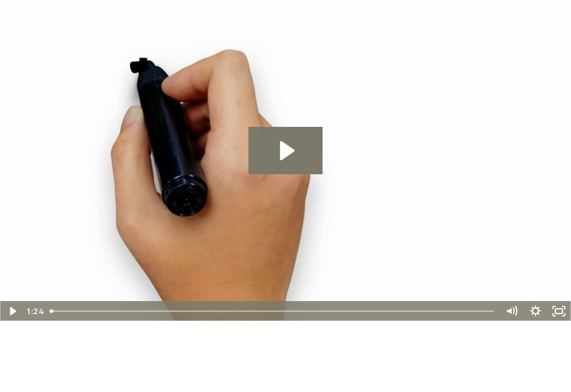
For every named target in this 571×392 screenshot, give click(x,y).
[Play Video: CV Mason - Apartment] (285, 151)
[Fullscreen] (559, 311)
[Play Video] (12, 311)
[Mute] (512, 311)
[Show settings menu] (536, 311)
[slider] (273, 311)
